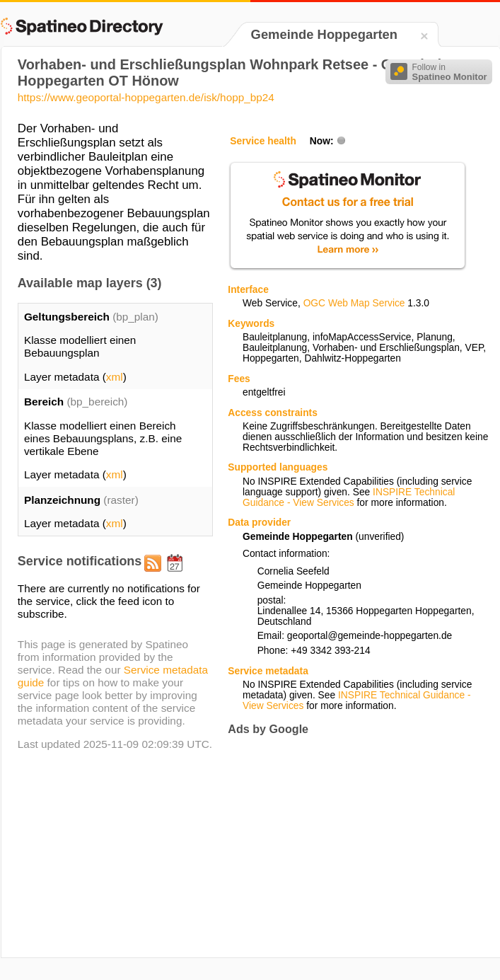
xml (115, 377)
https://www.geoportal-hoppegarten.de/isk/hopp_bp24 (146, 97)
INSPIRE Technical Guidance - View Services (349, 497)
